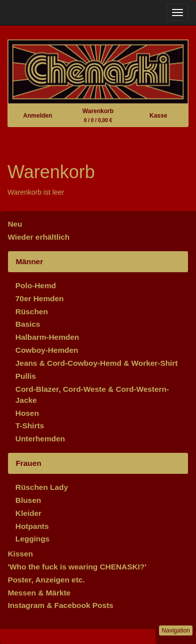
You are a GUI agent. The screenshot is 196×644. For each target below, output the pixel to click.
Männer (29, 261)
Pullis (26, 376)
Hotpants (32, 526)
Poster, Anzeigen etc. (46, 580)
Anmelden (37, 116)
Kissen (20, 554)
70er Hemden (40, 298)
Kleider (28, 513)
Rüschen (32, 311)
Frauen (28, 463)
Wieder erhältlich (38, 237)
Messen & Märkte (39, 593)
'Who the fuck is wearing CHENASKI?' (77, 567)
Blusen (28, 500)
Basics (28, 324)
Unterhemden (40, 439)
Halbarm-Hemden (47, 337)
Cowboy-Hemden (47, 350)
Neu (15, 224)
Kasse (158, 116)
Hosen (27, 413)
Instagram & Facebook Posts (60, 605)
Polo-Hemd (36, 285)
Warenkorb (98, 115)
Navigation (176, 630)
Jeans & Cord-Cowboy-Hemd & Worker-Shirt (97, 363)
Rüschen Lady (42, 487)
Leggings (32, 539)
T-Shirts (30, 426)
